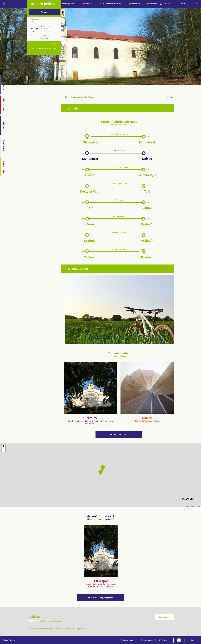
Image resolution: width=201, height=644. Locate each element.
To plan (44, 12)
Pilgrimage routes (134, 4)
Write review (164, 617)
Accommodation (86, 4)
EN (165, 4)
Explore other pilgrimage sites (101, 598)
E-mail (36, 43)
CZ (161, 4)
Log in (195, 4)
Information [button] (152, 4)
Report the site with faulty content (44, 48)
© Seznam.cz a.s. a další (195, 506)
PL (169, 4)
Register (183, 4)
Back (170, 98)
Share (53, 43)
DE (173, 4)
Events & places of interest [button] (110, 4)
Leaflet (187, 506)
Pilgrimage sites (68, 4)
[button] (101, 472)
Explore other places (119, 435)
